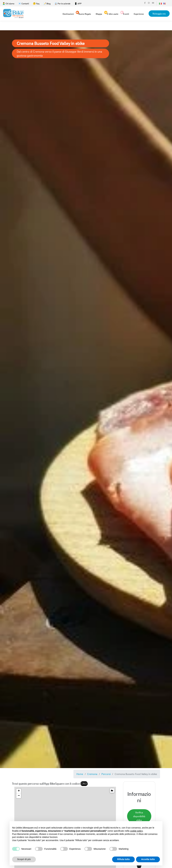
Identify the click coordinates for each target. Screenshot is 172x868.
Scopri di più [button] (24, 859)
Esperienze (139, 14)
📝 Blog (47, 3)
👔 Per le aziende (62, 3)
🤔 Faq (36, 3)
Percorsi (106, 774)
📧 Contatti (24, 3)
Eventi (126, 14)
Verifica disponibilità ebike (139, 816)
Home (80, 774)
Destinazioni (68, 14)
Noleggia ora (159, 14)
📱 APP (78, 3)
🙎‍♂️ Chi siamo (8, 3)
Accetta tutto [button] (148, 859)
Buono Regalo (85, 14)
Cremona (92, 774)
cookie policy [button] (136, 831)
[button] (19, 791)
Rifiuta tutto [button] (124, 859)
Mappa (99, 14)
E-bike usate (113, 14)
